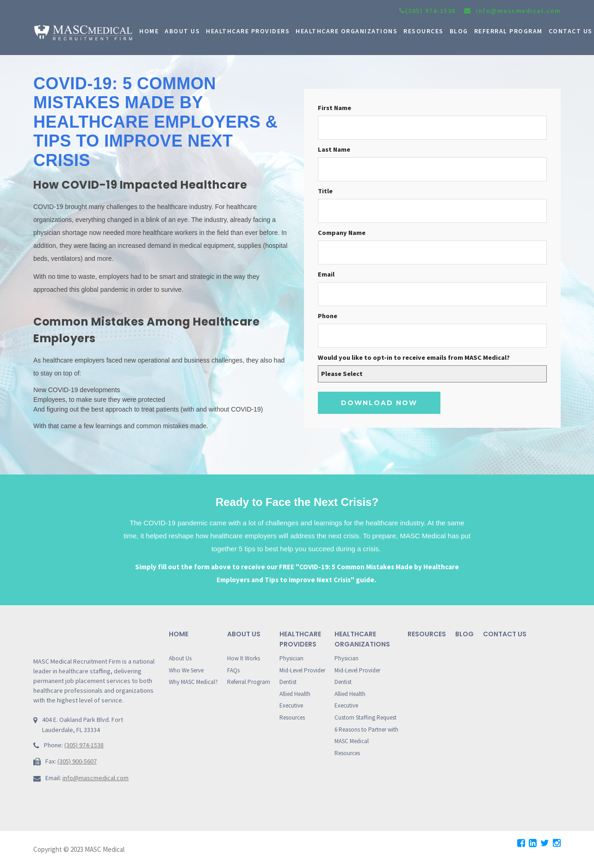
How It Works (244, 658)
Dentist (288, 682)
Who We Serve (186, 670)
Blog (464, 634)
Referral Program (249, 682)
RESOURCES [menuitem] (424, 31)
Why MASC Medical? (193, 682)
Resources (292, 717)
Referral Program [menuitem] (508, 31)
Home (179, 634)
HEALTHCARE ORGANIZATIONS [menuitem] (346, 31)
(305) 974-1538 (427, 11)
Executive (291, 705)
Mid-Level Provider (302, 670)
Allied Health (295, 694)
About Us (180, 658)
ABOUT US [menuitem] (182, 31)
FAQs (233, 670)
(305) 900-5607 (77, 761)
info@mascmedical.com (96, 778)
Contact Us (505, 634)
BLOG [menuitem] (459, 31)
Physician (291, 658)
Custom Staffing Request (365, 717)
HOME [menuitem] (149, 31)
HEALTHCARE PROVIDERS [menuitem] (248, 31)
